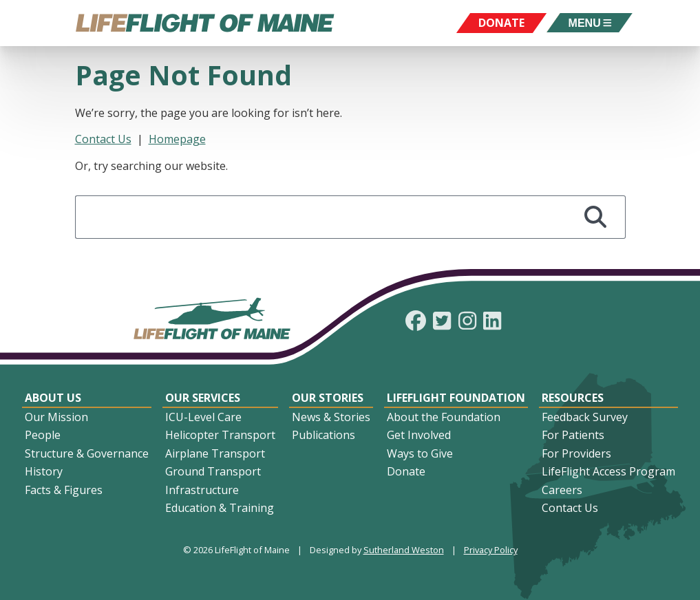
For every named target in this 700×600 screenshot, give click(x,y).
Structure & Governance (87, 453)
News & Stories (331, 417)
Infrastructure (202, 490)
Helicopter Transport (220, 435)
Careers (562, 490)
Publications (324, 435)
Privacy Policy (491, 550)
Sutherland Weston (404, 550)
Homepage (177, 139)
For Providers (576, 453)
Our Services (203, 398)
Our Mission (56, 417)
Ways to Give (420, 453)
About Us (53, 398)
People (43, 435)
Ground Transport (213, 471)
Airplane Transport (215, 453)
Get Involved (419, 435)
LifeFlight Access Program (608, 471)
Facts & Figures (64, 490)
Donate (406, 471)
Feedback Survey (585, 417)
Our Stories (328, 398)
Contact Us (103, 139)
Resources (573, 398)
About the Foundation (444, 417)
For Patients (573, 435)
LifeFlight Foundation (456, 398)
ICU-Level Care (203, 417)
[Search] (596, 217)
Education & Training (220, 508)
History (44, 471)
